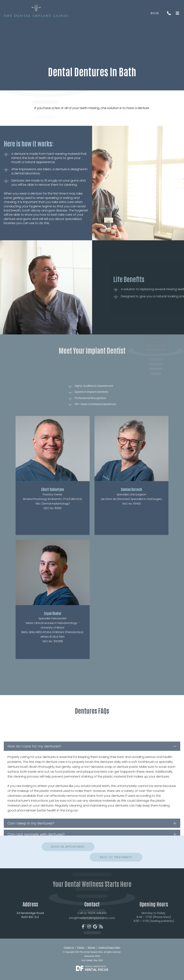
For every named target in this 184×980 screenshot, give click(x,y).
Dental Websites (94, 966)
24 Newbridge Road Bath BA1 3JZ (30, 930)
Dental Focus (97, 970)
